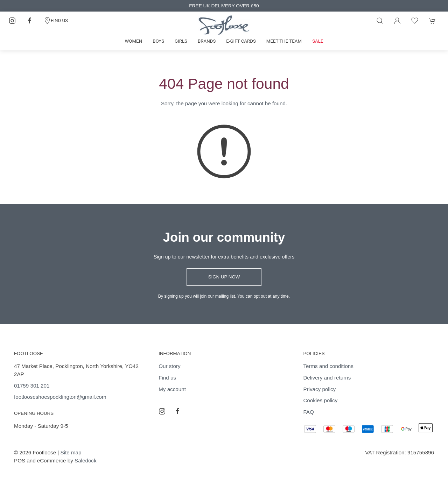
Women (134, 41)
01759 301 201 (32, 386)
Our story (169, 366)
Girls (181, 41)
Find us (167, 378)
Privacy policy (319, 389)
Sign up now (224, 277)
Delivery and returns (327, 378)
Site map (71, 452)
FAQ (308, 412)
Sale (318, 41)
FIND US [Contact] (56, 21)
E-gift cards (241, 41)
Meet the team (284, 41)
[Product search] (380, 21)
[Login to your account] (397, 21)
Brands (207, 41)
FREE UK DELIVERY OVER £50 (224, 6)
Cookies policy (320, 400)
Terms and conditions (328, 366)
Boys (158, 41)
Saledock (85, 460)
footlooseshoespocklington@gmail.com (60, 397)
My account (172, 389)
